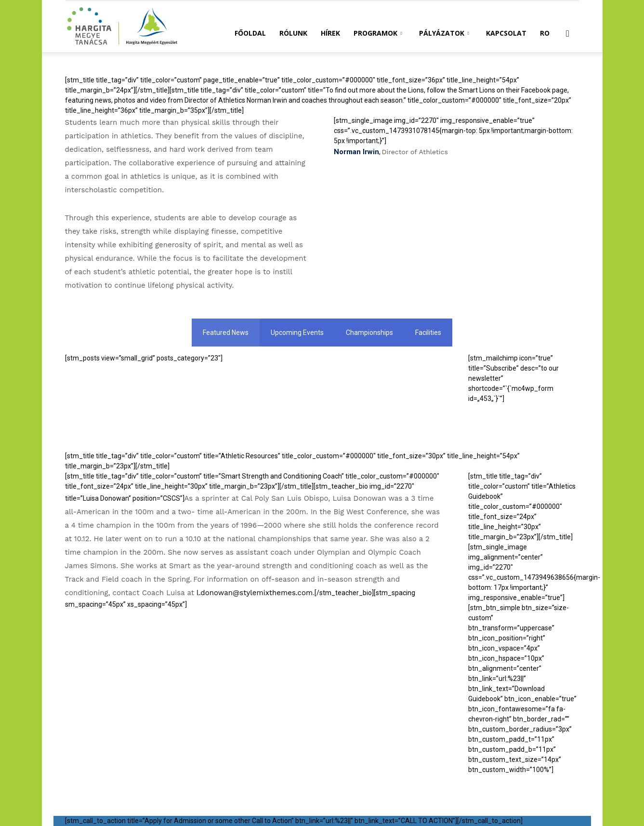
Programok (378, 33)
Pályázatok (444, 33)
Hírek (330, 33)
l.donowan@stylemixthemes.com (255, 593)
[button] (568, 34)
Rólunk (293, 33)
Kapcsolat (506, 33)
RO (545, 33)
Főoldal (250, 33)
